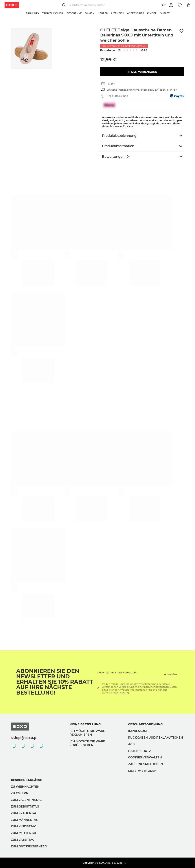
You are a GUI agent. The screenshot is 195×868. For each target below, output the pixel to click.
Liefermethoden (142, 771)
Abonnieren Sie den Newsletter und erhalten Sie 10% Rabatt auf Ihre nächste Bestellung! (55, 682)
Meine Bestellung (85, 724)
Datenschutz (140, 751)
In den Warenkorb (142, 72)
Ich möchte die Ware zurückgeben (87, 743)
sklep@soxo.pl (24, 738)
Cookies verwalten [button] (145, 757)
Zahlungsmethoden (146, 764)
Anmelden (170, 674)
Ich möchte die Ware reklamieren (87, 733)
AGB (131, 744)
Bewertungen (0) (111, 50)
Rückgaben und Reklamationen (156, 738)
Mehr (111, 84)
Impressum (137, 731)
